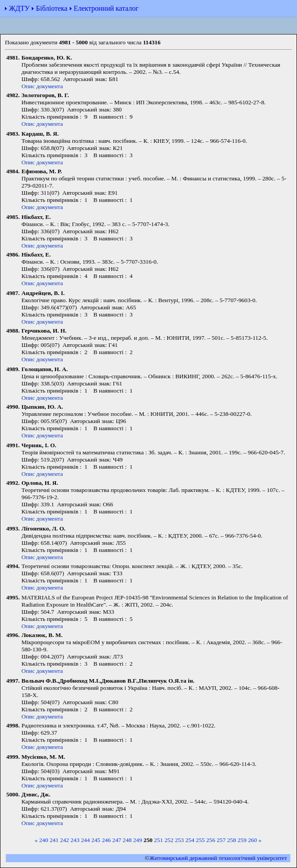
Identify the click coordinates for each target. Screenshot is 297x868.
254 (190, 840)
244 (85, 840)
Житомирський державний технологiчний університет (218, 858)
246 (106, 840)
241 (54, 840)
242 (64, 840)
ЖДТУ (19, 8)
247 (117, 840)
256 (211, 840)
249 (138, 840)
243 (75, 840)
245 (96, 840)
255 (200, 840)
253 (179, 840)
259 (242, 840)
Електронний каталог (106, 8)
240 (44, 840)
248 (127, 840)
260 (252, 840)
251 (158, 840)
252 (169, 840)
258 (232, 840)
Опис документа (42, 86)
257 (221, 840)
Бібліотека (51, 8)
